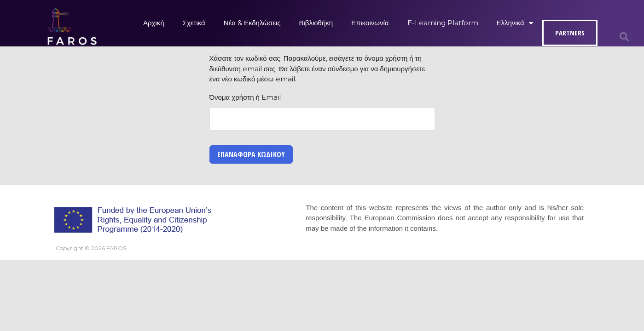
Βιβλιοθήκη (316, 23)
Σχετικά (194, 23)
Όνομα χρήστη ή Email (245, 97)
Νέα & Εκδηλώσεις (252, 23)
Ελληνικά (515, 23)
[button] (624, 37)
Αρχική (154, 23)
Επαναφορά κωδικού (251, 154)
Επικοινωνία (370, 23)
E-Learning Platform (443, 23)
